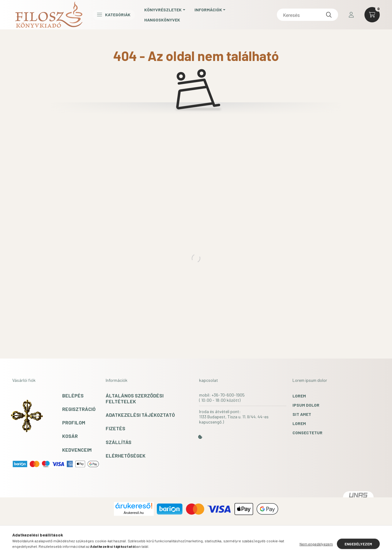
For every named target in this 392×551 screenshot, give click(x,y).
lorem (299, 396)
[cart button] (372, 15)
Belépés (73, 395)
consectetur (307, 433)
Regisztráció (79, 409)
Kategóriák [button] (114, 15)
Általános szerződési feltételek (135, 398)
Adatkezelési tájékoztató (140, 415)
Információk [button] (208, 10)
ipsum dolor (306, 405)
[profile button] (351, 15)
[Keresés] (307, 15)
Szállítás (119, 442)
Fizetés (115, 428)
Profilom (74, 422)
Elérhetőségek (126, 456)
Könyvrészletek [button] (163, 10)
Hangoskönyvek (162, 20)
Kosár (70, 436)
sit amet (302, 414)
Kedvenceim (77, 450)
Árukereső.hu (134, 513)
